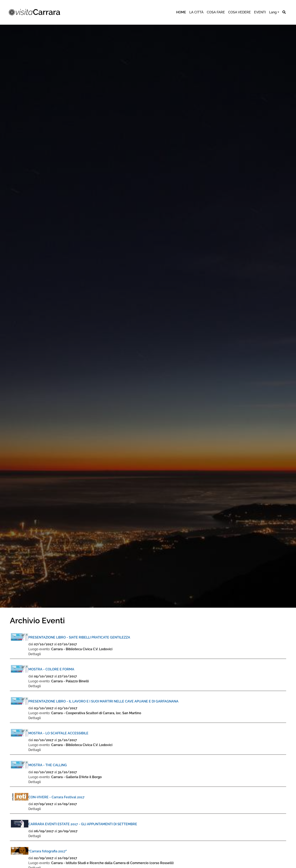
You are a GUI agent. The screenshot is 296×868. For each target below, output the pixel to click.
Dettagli (35, 654)
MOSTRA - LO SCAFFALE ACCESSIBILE (58, 733)
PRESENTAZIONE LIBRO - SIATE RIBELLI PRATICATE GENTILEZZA (79, 637)
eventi (260, 12)
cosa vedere (239, 12)
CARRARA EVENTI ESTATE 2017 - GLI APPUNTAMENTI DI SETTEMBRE (83, 824)
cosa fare (216, 12)
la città (196, 12)
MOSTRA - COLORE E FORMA (51, 669)
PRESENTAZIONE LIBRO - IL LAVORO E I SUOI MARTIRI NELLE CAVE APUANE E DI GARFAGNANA (103, 701)
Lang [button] (273, 12)
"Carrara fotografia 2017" (48, 851)
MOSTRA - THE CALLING (48, 765)
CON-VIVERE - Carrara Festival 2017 (56, 797)
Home (181, 12)
